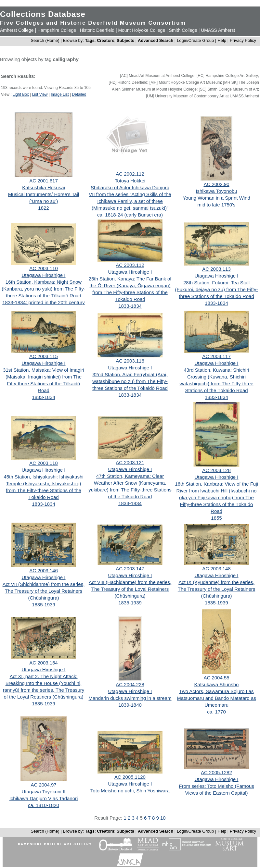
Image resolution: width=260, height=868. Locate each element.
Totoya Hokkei (130, 181)
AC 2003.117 (216, 356)
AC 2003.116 (130, 361)
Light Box (21, 94)
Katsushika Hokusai (44, 187)
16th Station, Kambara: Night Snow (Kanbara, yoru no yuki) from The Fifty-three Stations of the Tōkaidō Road (43, 289)
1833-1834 (130, 306)
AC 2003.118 (44, 463)
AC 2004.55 (216, 678)
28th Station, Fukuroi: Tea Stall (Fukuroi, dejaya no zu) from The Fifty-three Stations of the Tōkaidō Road (217, 289)
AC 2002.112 (130, 174)
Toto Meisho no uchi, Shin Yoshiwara (130, 791)
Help (222, 40)
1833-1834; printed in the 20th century (44, 302)
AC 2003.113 (216, 269)
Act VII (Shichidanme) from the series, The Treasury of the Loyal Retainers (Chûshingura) (44, 591)
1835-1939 (44, 605)
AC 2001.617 (44, 181)
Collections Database (43, 14)
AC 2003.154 (44, 663)
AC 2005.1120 (130, 777)
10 (163, 818)
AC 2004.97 (43, 785)
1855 (216, 518)
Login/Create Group (196, 40)
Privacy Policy (243, 40)
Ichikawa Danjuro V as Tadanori (44, 798)
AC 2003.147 (130, 569)
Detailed (79, 94)
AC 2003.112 (130, 265)
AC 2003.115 (44, 356)
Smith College (183, 30)
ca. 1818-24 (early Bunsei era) (130, 215)
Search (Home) (45, 40)
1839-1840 (130, 705)
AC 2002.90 (216, 184)
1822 (43, 208)
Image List (60, 94)
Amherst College (17, 30)
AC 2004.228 (130, 684)
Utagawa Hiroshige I (43, 275)
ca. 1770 (216, 712)
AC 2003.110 (44, 268)
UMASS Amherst (218, 30)
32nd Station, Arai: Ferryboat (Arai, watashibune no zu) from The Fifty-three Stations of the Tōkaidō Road (130, 381)
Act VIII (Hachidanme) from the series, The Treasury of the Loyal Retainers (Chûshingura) (130, 589)
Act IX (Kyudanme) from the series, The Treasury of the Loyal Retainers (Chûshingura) (216, 589)
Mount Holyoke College (142, 30)
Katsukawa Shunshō (217, 684)
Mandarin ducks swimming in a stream (130, 698)
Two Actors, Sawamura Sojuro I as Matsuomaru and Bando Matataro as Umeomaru (216, 698)
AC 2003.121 (130, 462)
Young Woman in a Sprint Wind (216, 198)
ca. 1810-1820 (44, 805)
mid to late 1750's (216, 205)
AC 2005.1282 (216, 772)
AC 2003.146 (44, 570)
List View (40, 94)
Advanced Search (156, 40)
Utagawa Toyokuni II (44, 792)
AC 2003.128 (216, 470)
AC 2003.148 (216, 569)
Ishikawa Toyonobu (216, 191)
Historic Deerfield (97, 30)
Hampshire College (57, 30)
